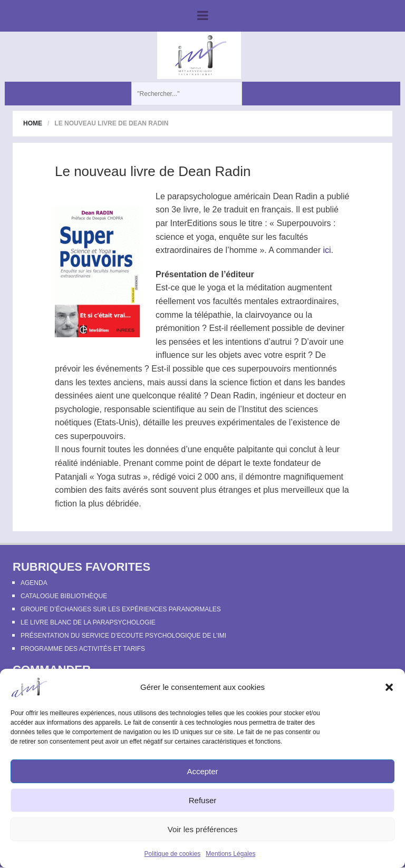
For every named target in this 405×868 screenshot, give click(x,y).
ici (327, 250)
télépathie (213, 315)
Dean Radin (295, 196)
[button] (389, 687)
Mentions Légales (230, 854)
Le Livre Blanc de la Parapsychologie (88, 622)
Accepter (202, 771)
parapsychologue (199, 196)
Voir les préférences (203, 829)
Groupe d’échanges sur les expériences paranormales (121, 609)
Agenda (34, 583)
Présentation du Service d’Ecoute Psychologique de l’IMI (123, 636)
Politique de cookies (173, 854)
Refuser (203, 800)
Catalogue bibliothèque (64, 596)
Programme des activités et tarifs (83, 649)
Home (33, 123)
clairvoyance (268, 315)
